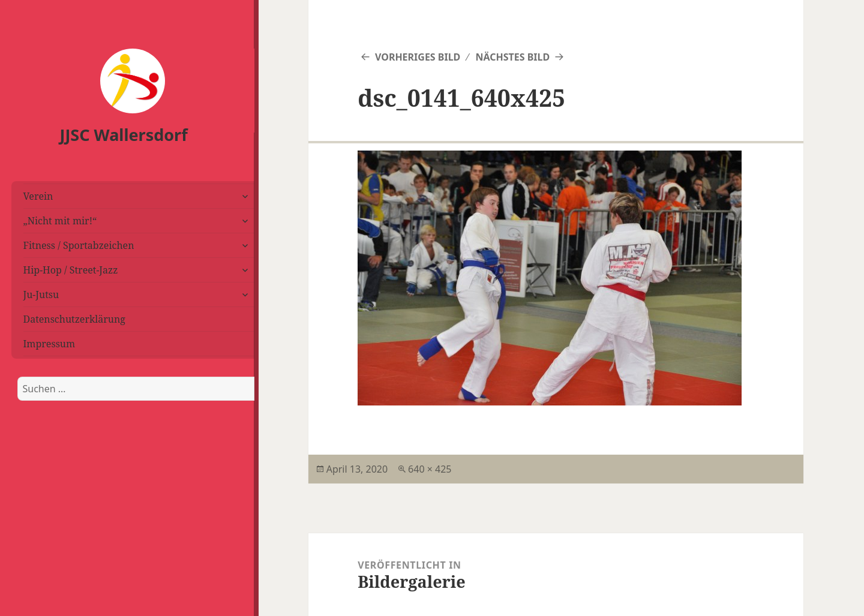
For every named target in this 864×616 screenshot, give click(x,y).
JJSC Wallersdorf (124, 135)
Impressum (49, 344)
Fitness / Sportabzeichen (79, 245)
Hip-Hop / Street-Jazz (71, 270)
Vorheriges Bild (418, 57)
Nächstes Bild (512, 57)
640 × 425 (430, 469)
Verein (38, 196)
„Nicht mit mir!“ (60, 221)
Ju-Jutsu (41, 295)
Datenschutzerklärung (74, 319)
